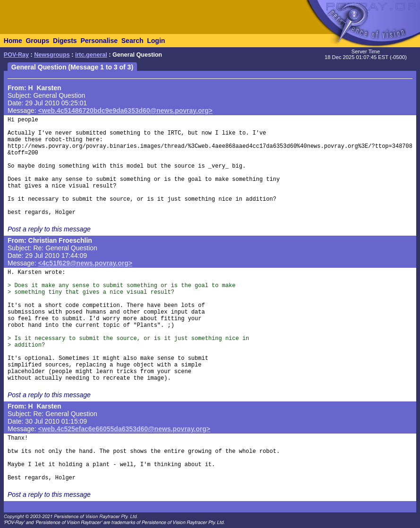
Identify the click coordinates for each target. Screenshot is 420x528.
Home (13, 41)
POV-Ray (16, 55)
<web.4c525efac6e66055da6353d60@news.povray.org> (124, 429)
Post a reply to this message (49, 229)
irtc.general (91, 55)
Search (133, 41)
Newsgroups (52, 55)
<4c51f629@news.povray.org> (85, 263)
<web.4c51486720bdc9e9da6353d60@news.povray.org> (125, 111)
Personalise (99, 41)
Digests (65, 41)
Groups (37, 41)
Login (156, 41)
